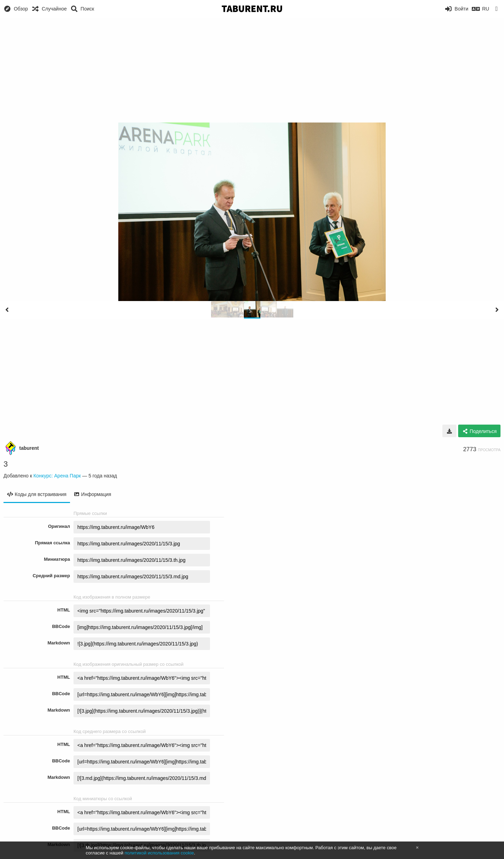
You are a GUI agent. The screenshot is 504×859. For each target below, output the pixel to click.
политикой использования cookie (159, 853)
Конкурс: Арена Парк (57, 476)
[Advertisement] (252, 70)
